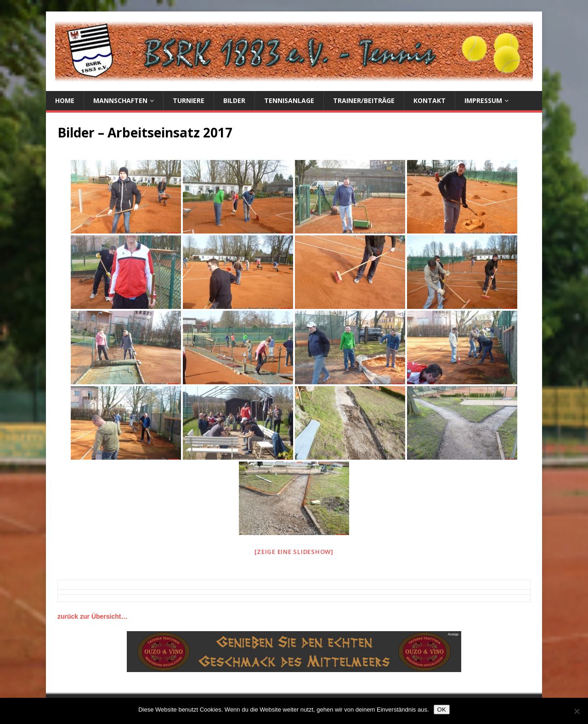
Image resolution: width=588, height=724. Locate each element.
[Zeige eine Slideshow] (294, 552)
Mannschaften (120, 100)
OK (442, 710)
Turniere (189, 100)
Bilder (234, 100)
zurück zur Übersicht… (92, 616)
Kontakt (430, 100)
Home (65, 100)
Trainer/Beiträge (364, 100)
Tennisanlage (289, 100)
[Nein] (577, 711)
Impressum (483, 100)
